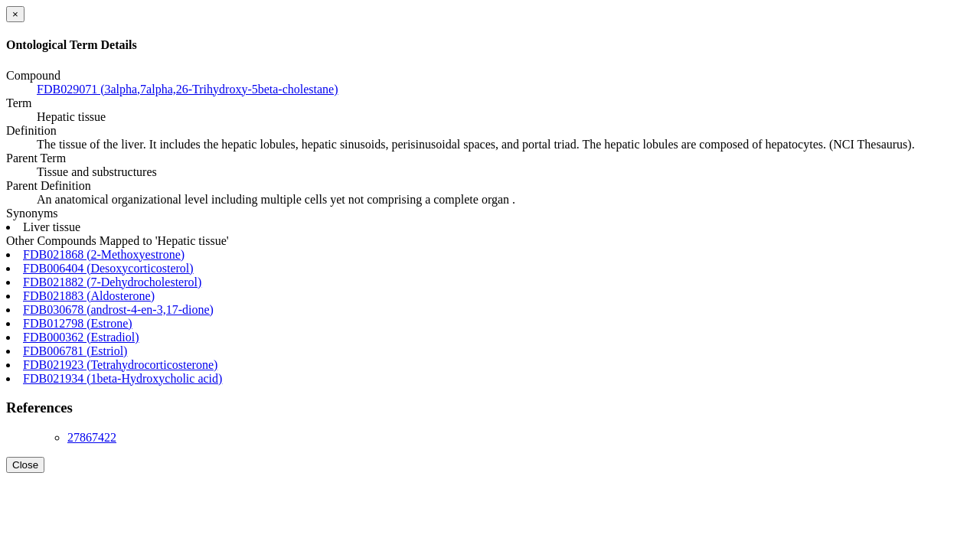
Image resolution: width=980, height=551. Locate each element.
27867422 (92, 437)
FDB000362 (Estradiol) (81, 337)
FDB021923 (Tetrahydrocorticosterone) (120, 365)
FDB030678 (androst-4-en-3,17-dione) (118, 310)
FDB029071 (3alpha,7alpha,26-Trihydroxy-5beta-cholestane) (188, 89)
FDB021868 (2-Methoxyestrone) (104, 254)
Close (25, 465)
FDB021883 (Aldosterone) (89, 296)
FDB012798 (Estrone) (78, 323)
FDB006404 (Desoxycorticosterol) (108, 268)
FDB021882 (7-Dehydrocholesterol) (112, 282)
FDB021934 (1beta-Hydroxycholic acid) (122, 378)
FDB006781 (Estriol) (75, 351)
